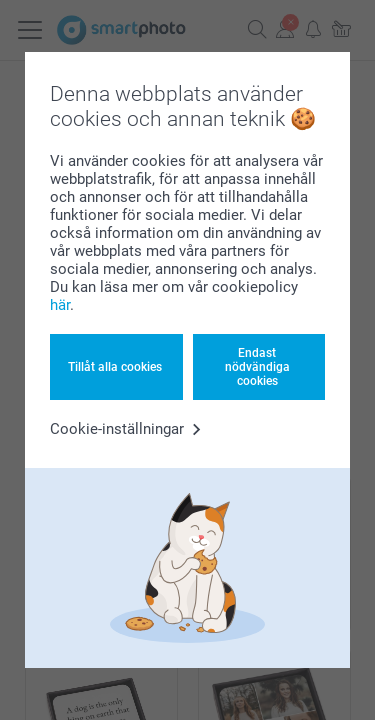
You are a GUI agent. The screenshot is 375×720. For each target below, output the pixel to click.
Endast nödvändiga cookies (257, 367)
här (60, 305)
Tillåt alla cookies (115, 367)
